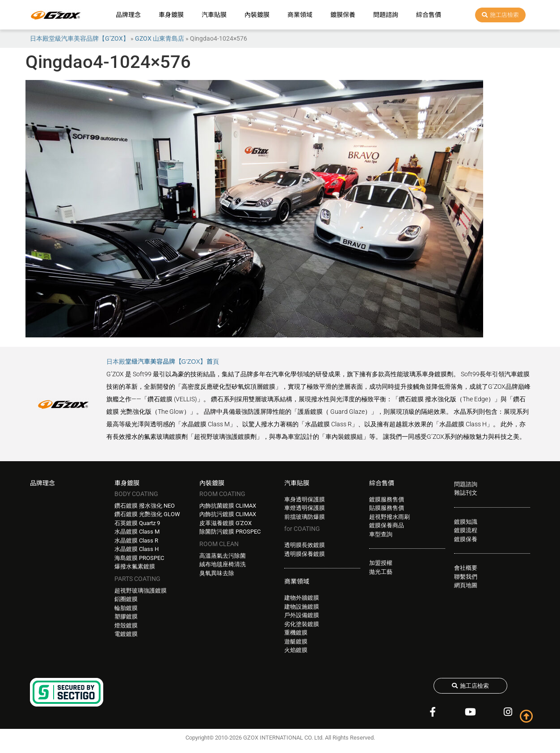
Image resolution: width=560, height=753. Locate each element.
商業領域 (300, 15)
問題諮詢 (386, 15)
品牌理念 (128, 15)
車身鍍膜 (171, 15)
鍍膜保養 (343, 15)
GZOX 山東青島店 (160, 38)
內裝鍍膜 (257, 15)
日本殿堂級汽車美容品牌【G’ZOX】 (80, 38)
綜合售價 (429, 15)
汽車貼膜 (214, 15)
